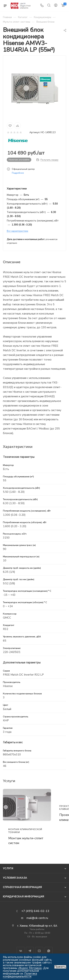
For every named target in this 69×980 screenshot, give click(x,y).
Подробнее (18, 173)
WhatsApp (49, 951)
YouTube (39, 951)
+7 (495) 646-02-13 (35, 911)
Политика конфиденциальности (20, 975)
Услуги (8, 869)
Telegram (30, 951)
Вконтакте (21, 951)
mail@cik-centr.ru (37, 918)
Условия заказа (15, 878)
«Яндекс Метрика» (30, 968)
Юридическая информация (24, 897)
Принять (60, 967)
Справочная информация (22, 887)
